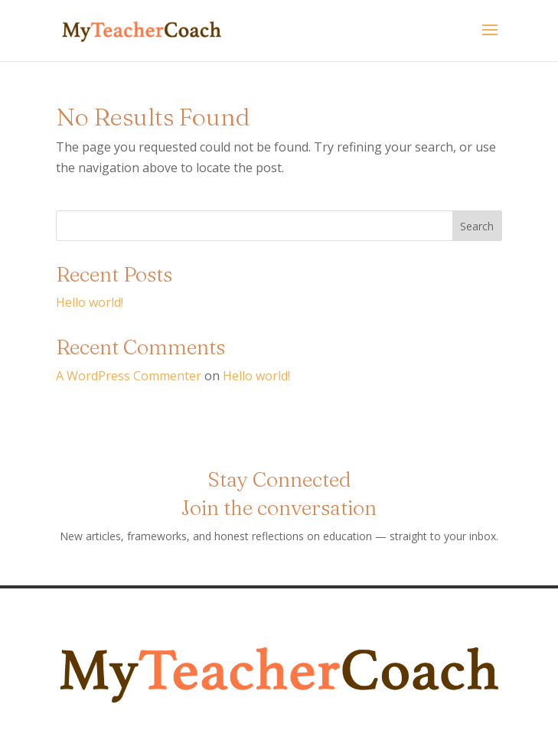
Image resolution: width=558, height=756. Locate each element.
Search (477, 226)
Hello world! (90, 302)
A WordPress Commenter (129, 376)
